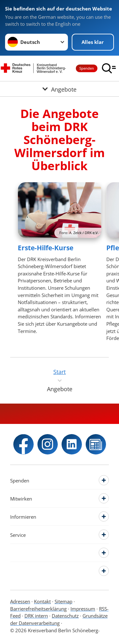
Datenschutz (65, 616)
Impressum (83, 609)
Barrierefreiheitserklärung (38, 609)
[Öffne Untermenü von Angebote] (60, 89)
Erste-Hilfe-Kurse (46, 248)
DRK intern (36, 616)
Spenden (87, 68)
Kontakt (42, 601)
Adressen (20, 601)
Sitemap (63, 601)
